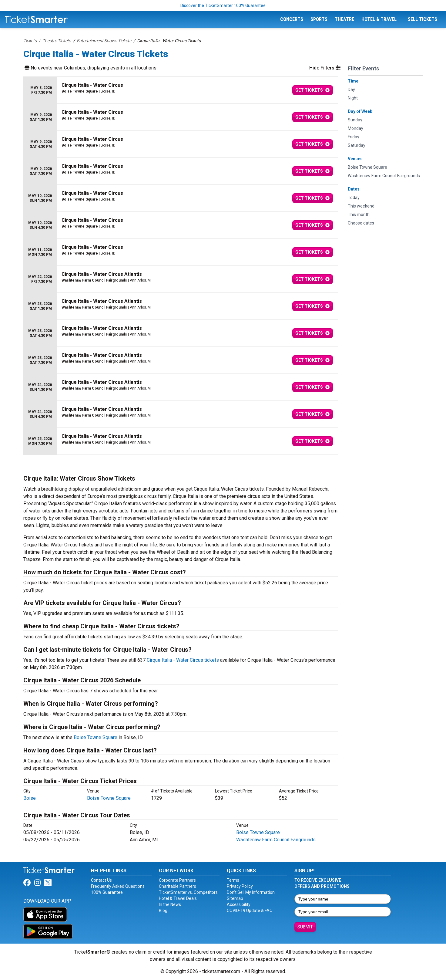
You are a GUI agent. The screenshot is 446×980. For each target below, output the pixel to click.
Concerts (292, 19)
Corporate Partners (177, 880)
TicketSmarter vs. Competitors (188, 892)
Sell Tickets (423, 19)
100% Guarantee (107, 892)
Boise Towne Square (96, 737)
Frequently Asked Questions (118, 886)
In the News (170, 904)
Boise (30, 798)
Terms (233, 880)
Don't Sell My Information (251, 892)
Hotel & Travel (379, 19)
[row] (181, 90)
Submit (305, 927)
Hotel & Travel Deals (178, 898)
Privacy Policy (240, 886)
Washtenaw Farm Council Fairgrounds (276, 840)
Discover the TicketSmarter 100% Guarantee (223, 5)
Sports (319, 19)
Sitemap (235, 898)
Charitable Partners (178, 886)
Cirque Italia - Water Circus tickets (183, 660)
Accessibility (239, 904)
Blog (163, 911)
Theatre (344, 19)
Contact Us (101, 880)
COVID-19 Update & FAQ (250, 911)
